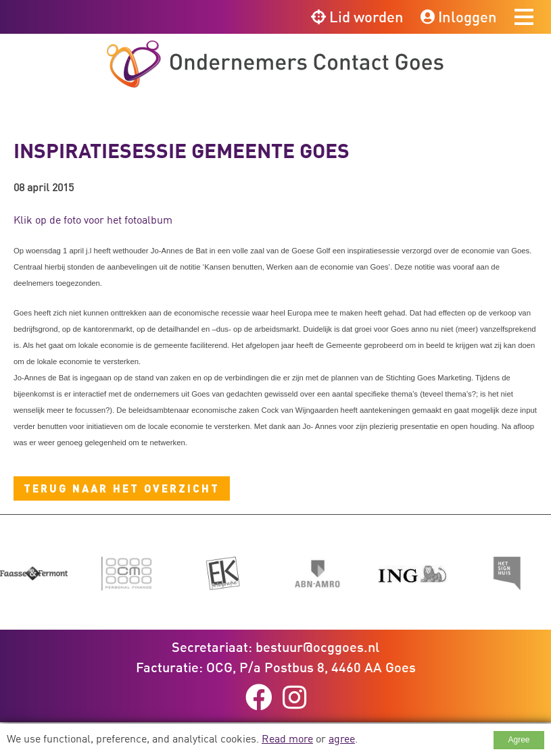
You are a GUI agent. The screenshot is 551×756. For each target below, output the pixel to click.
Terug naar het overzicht (122, 488)
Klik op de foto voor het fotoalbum (93, 220)
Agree (519, 740)
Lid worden (357, 17)
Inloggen (459, 17)
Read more (287, 738)
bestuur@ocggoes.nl (317, 647)
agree (342, 738)
